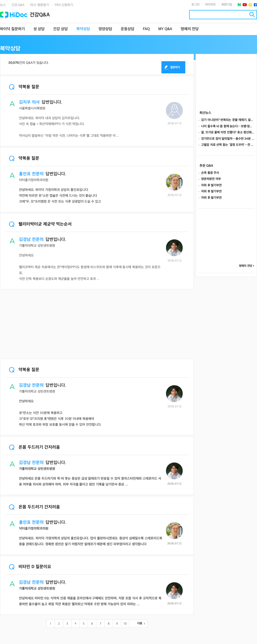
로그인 (195, 5)
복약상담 (83, 29)
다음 (140, 623)
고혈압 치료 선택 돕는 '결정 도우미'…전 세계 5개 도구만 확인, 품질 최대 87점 (228, 145)
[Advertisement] (97, 325)
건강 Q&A (18, 5)
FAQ (146, 29)
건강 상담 (60, 29)
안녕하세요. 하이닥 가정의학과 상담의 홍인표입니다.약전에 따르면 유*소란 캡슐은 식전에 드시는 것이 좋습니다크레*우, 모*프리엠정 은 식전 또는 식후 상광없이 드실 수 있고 (60, 196)
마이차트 (210, 5)
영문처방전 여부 (211, 179)
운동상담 (128, 29)
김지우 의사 (29, 102)
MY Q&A (165, 29)
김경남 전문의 (31, 240)
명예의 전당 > (247, 266)
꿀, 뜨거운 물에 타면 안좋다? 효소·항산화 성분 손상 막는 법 (228, 132)
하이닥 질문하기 (12, 29)
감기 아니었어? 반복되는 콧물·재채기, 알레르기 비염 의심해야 (228, 120)
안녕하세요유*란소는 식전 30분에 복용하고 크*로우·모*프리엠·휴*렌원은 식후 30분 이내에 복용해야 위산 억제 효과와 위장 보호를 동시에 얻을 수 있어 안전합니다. (60, 413)
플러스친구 (250, 5)
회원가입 (227, 5)
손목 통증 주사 (210, 173)
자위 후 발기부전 (211, 185)
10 (125, 624)
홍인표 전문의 (31, 174)
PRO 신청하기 (64, 5)
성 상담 (39, 29)
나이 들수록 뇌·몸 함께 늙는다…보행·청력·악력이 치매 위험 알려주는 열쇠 (228, 126)
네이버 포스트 (239, 5)
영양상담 (105, 29)
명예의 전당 (190, 29)
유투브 (245, 5)
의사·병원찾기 (40, 5)
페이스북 (255, 5)
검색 (252, 15)
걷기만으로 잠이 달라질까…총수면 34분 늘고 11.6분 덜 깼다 (228, 139)
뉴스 (3, 5)
